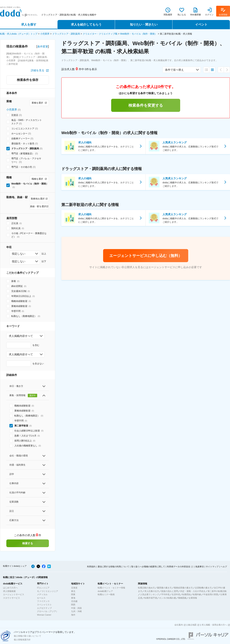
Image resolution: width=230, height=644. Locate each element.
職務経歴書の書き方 (183, 588)
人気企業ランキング (150, 594)
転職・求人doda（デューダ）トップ (19, 34)
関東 (73, 594)
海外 (73, 615)
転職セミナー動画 (106, 594)
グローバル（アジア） (48, 611)
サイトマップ (212, 567)
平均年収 (165, 594)
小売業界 (45, 34)
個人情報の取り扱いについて (28, 636)
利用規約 (91, 567)
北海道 (74, 588)
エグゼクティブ (44, 608)
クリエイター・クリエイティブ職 (100, 34)
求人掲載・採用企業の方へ (214, 625)
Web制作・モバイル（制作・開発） (139, 34)
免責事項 (200, 567)
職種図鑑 (182, 598)
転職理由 (186, 594)
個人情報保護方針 (22, 640)
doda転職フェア (105, 591)
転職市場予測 (151, 598)
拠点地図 (192, 625)
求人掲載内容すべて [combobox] (21, 336)
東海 (73, 598)
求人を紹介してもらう (86, 25)
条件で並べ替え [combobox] (174, 70)
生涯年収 (176, 594)
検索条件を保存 (28, 80)
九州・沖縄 (76, 611)
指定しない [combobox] (19, 254)
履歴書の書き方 (164, 588)
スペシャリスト (44, 605)
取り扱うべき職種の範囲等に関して (148, 567)
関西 (73, 605)
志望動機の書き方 (203, 588)
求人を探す (29, 25)
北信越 (74, 601)
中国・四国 (76, 608)
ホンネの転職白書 (168, 598)
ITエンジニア (43, 588)
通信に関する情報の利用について (113, 567)
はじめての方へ (10, 588)
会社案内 (179, 625)
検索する (28, 543)
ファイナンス (43, 601)
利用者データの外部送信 (179, 567)
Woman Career (44, 615)
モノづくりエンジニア (48, 591)
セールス (41, 598)
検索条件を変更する (146, 105)
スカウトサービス (11, 598)
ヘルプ (224, 567)
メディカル (42, 594)
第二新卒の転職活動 (217, 591)
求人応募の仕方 (152, 591)
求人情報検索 (9, 591)
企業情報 (193, 598)
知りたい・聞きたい (144, 25)
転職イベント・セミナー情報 (111, 588)
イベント (201, 25)
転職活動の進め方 (146, 588)
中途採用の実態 (211, 594)
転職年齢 (197, 594)
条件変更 (43, 47)
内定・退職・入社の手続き (193, 591)
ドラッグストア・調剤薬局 (66, 34)
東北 (73, 591)
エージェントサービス (14, 594)
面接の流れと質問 (170, 591)
